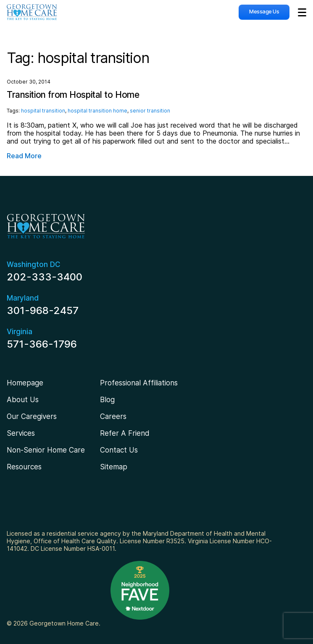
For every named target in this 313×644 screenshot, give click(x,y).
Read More (24, 156)
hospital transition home (97, 111)
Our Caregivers (32, 416)
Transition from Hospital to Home (73, 95)
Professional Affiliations (139, 383)
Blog (107, 400)
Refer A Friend (125, 433)
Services (21, 433)
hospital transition (43, 111)
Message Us (264, 11)
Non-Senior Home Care (46, 450)
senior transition (150, 111)
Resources (24, 467)
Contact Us (119, 450)
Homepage (25, 383)
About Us (23, 400)
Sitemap (114, 467)
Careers (113, 416)
